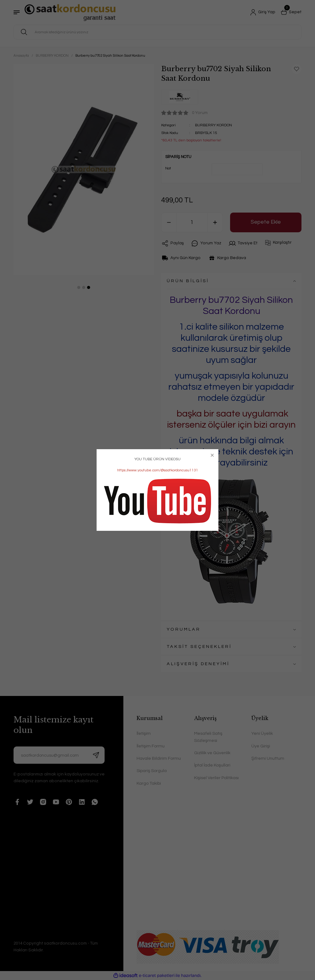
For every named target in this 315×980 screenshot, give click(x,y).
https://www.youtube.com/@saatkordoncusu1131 (158, 470)
